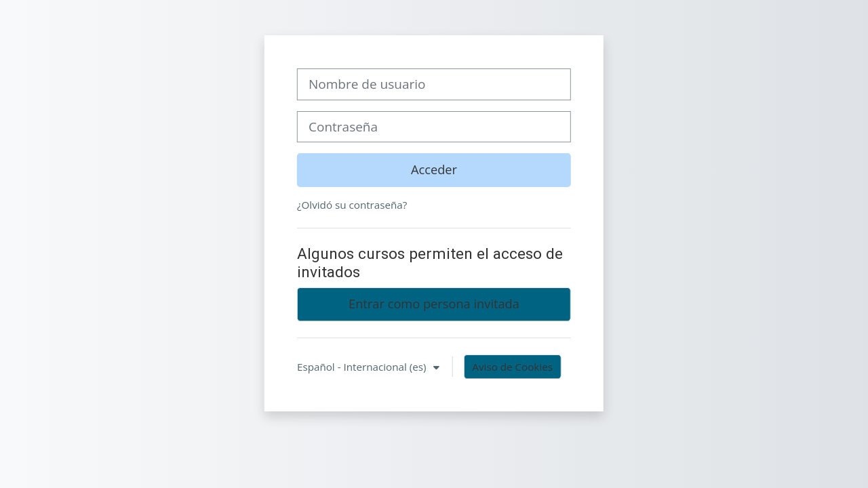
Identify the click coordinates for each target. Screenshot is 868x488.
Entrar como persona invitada (434, 304)
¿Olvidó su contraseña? (352, 205)
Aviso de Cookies (512, 367)
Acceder (434, 169)
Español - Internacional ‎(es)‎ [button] (363, 367)
